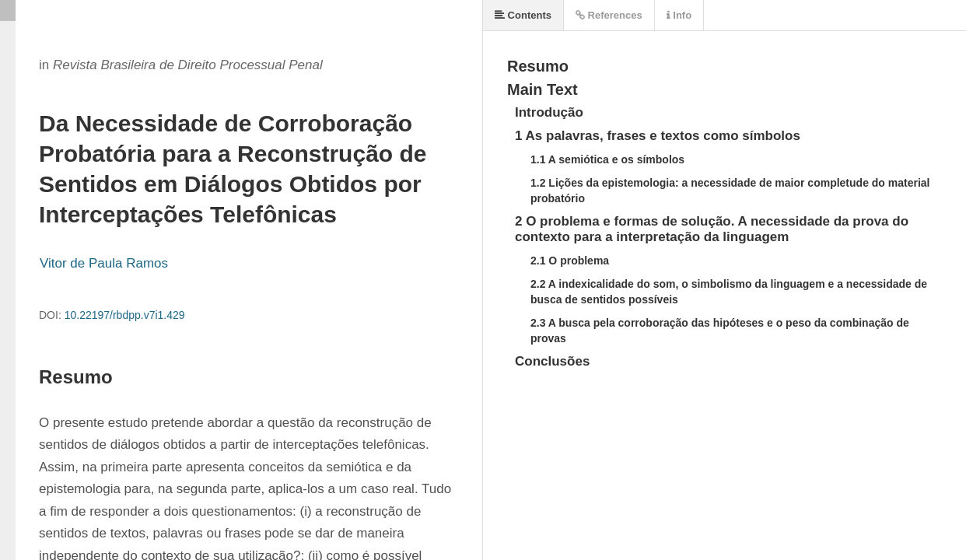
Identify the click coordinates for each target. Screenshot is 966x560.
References (609, 15)
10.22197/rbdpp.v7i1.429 (125, 315)
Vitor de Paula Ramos (104, 263)
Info (679, 15)
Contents (523, 15)
